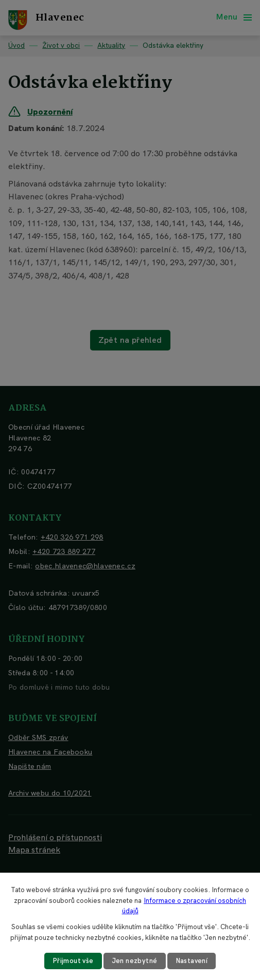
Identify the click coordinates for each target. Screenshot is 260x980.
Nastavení (192, 961)
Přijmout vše (73, 961)
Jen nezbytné (135, 961)
